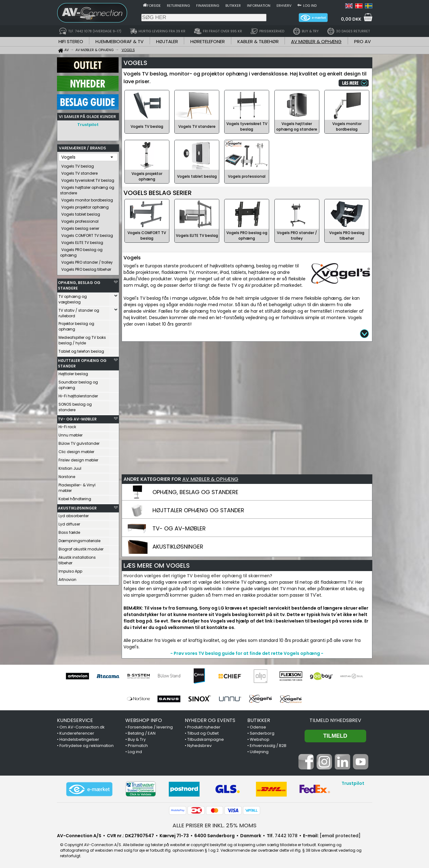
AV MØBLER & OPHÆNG (316, 41)
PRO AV (362, 41)
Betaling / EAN (142, 733)
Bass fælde (69, 531)
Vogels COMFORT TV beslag (87, 234)
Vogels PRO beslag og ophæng (81, 251)
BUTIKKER (259, 720)
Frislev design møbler (78, 458)
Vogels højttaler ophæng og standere (87, 189)
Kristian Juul (70, 467)
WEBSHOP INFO (144, 720)
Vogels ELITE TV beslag (82, 241)
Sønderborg (262, 733)
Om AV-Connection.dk (82, 727)
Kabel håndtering (75, 497)
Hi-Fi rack (67, 425)
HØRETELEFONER (208, 41)
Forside (154, 6)
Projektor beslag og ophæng (76, 325)
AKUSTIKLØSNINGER (77, 507)
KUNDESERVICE (75, 720)
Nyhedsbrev (199, 746)
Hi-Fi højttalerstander (78, 394)
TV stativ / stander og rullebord (79, 312)
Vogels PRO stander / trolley (87, 261)
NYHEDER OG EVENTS (210, 720)
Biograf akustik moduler (81, 548)
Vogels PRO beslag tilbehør (86, 268)
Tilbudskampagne (206, 739)
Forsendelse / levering (150, 727)
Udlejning (259, 752)
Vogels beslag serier (80, 227)
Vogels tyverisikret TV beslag (88, 179)
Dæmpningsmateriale (79, 539)
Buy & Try (137, 739)
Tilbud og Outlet (203, 733)
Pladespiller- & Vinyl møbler (77, 486)
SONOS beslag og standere (75, 406)
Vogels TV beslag (78, 165)
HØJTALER (167, 41)
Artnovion (67, 578)
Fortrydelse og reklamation (87, 746)
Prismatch (138, 746)
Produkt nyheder (204, 727)
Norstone (67, 475)
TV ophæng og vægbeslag (73, 298)
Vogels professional (80, 220)
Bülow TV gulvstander (79, 442)
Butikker (233, 6)
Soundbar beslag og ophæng (78, 383)
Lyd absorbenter (74, 514)
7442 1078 (286, 836)
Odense (258, 727)
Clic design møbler (76, 450)
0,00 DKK (351, 19)
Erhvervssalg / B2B (268, 746)
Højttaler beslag (73, 372)
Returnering (178, 6)
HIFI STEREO (71, 41)
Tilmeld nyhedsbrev (335, 720)
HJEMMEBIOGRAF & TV (119, 41)
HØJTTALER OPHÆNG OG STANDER (82, 362)
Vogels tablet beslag (81, 213)
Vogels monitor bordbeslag (87, 199)
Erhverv (284, 6)
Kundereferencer (77, 733)
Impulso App (70, 570)
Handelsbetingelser (79, 739)
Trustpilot (88, 125)
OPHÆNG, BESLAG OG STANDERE (79, 284)
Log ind (310, 6)
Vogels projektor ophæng (85, 206)
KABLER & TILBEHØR (258, 41)
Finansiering (208, 6)
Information (259, 6)
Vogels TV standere (79, 172)
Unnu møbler (71, 434)
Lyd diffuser (69, 523)
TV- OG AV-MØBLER (77, 418)
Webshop (260, 739)
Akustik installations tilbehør (77, 559)
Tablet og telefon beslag (81, 350)
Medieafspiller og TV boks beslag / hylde (82, 339)
